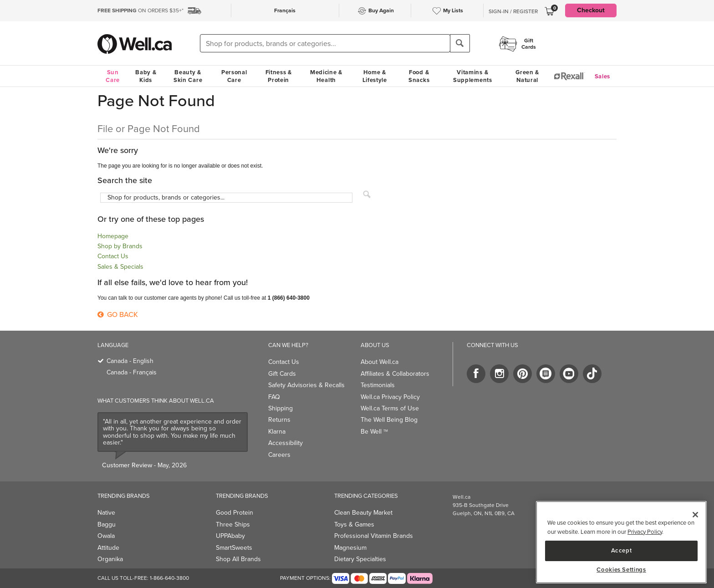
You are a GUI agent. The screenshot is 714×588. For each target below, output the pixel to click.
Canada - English (130, 361)
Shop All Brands (238, 559)
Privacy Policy (645, 532)
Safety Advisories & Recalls (306, 385)
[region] (621, 542)
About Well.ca (380, 362)
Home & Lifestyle (375, 76)
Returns (279, 420)
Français (285, 10)
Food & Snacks (419, 76)
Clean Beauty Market (363, 513)
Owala (106, 536)
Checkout (591, 10)
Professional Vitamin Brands (374, 536)
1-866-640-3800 (169, 578)
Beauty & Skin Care (188, 76)
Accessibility (286, 443)
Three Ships (233, 524)
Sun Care (113, 76)
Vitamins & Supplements (473, 76)
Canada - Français (132, 372)
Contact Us (113, 256)
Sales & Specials (120, 267)
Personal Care (234, 76)
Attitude (108, 548)
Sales (603, 76)
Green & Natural (527, 76)
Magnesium (350, 548)
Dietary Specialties (360, 559)
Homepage (113, 236)
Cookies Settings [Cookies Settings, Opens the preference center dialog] (621, 570)
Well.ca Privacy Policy (390, 397)
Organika (110, 559)
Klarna (277, 432)
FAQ (274, 397)
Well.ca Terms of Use (390, 408)
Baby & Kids (146, 76)
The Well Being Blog (389, 420)
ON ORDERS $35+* (140, 10)
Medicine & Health (326, 76)
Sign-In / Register (513, 11)
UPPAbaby (230, 536)
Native (106, 513)
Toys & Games (354, 524)
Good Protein (235, 513)
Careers (279, 455)
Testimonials (378, 385)
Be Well (374, 432)
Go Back (118, 314)
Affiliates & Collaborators (395, 374)
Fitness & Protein (279, 76)
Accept (622, 550)
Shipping (280, 408)
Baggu (107, 524)
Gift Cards (282, 374)
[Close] (695, 515)
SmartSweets (234, 548)
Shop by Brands (120, 246)
